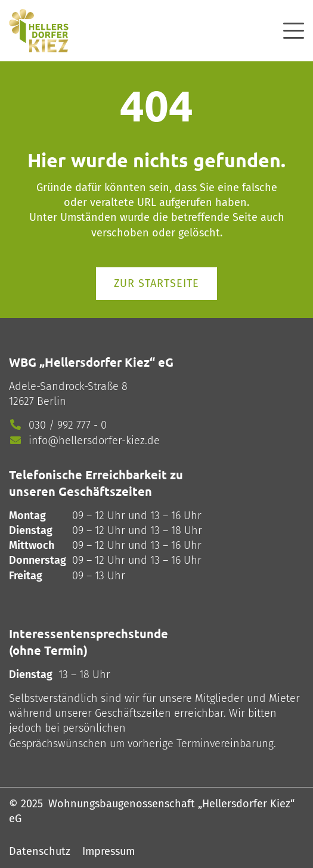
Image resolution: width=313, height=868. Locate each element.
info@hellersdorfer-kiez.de (94, 441)
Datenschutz (40, 851)
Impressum (109, 851)
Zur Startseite (156, 283)
